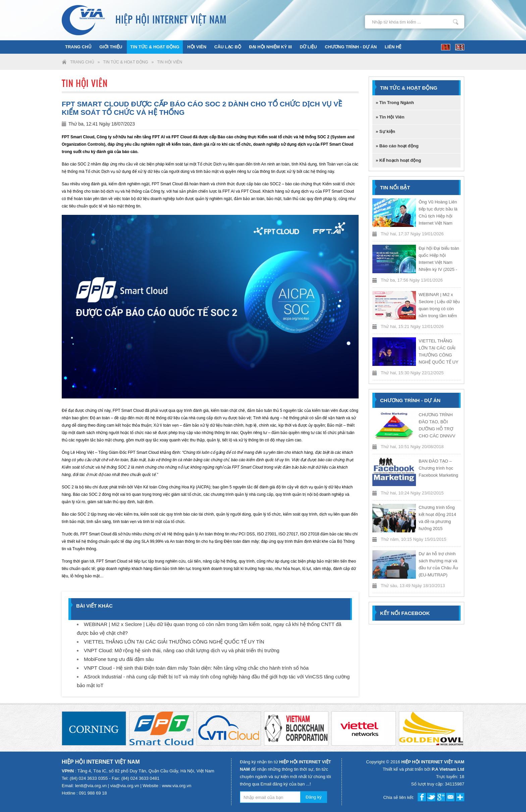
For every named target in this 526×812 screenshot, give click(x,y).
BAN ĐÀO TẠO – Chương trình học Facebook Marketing (438, 468)
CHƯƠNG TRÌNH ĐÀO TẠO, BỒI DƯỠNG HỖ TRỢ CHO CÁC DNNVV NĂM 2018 (437, 429)
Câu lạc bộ (228, 47)
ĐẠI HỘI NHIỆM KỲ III (271, 47)
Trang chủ (78, 47)
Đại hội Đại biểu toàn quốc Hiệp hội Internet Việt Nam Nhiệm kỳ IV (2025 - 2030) (439, 262)
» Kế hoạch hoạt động (398, 160)
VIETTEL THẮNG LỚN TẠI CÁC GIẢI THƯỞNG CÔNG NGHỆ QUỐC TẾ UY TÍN (174, 642)
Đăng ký (314, 797)
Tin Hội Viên (170, 62)
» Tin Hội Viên (390, 117)
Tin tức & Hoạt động (155, 47)
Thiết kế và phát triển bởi (424, 769)
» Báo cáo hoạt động (397, 146)
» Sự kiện (385, 131)
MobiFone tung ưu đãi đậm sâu (119, 659)
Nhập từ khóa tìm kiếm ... (456, 22)
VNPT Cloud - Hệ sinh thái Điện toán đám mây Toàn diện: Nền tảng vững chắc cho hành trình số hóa (196, 668)
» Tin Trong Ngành (395, 103)
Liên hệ (393, 47)
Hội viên (197, 47)
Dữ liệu (308, 47)
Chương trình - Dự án (351, 47)
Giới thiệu (111, 47)
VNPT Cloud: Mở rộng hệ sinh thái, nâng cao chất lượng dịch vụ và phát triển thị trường (182, 650)
